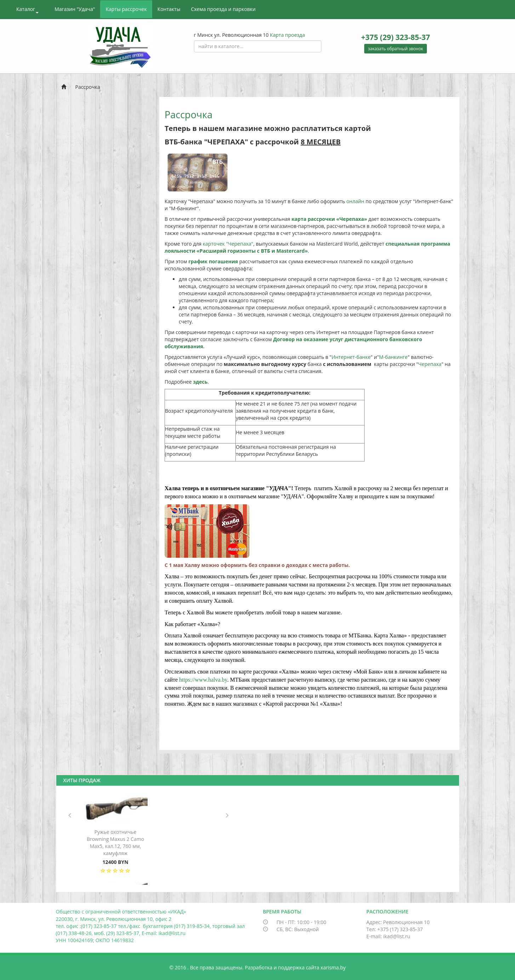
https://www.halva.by (203, 680)
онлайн (355, 201)
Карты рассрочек (126, 9)
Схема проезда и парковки (223, 9)
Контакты (169, 9)
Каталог (27, 10)
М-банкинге (393, 357)
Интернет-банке (351, 357)
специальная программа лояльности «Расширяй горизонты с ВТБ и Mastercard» (307, 247)
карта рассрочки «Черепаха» (329, 219)
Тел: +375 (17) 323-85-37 (395, 929)
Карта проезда (287, 35)
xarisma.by (333, 967)
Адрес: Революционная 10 (398, 922)
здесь (200, 382)
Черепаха (430, 364)
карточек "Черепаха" (228, 244)
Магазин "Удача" (75, 9)
